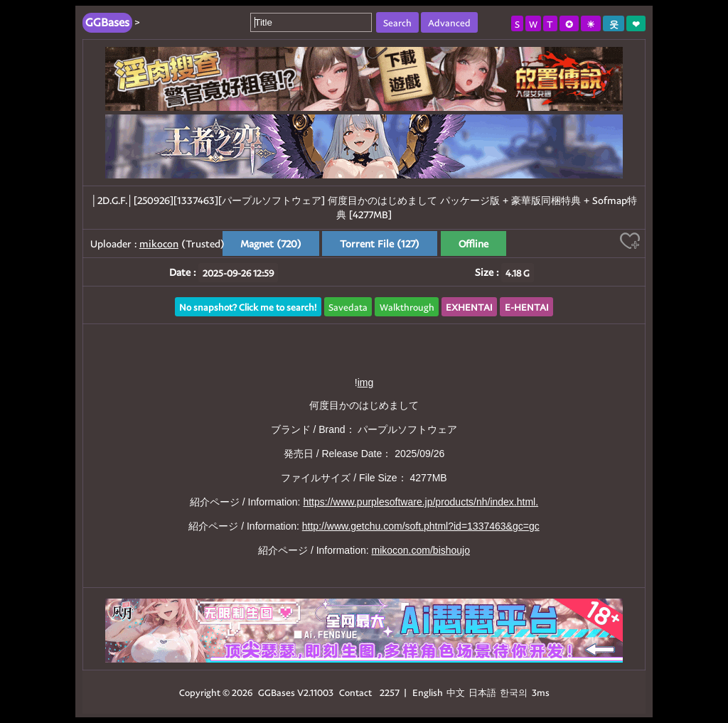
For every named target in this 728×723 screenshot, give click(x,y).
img (366, 382)
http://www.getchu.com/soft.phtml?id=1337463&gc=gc (421, 526)
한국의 (515, 692)
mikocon (159, 243)
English (428, 692)
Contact (355, 692)
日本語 (482, 692)
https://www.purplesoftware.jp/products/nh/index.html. (421, 502)
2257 (390, 692)
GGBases (277, 692)
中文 (456, 692)
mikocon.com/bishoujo (421, 550)
